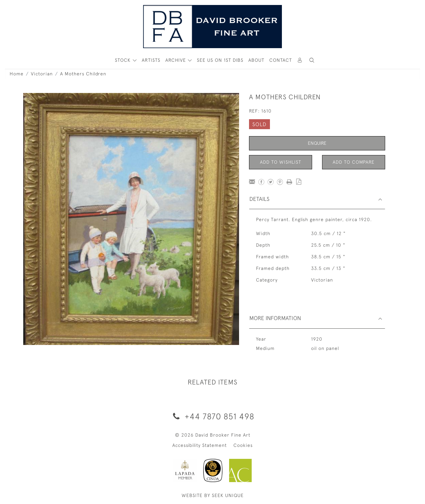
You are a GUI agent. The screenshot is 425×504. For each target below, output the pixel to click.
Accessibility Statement (200, 445)
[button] (312, 60)
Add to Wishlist (281, 162)
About (256, 60)
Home (17, 74)
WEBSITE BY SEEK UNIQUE (213, 495)
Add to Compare (354, 162)
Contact (281, 60)
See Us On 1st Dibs (220, 60)
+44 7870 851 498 (212, 416)
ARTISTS (151, 60)
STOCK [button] (124, 60)
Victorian (42, 74)
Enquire (317, 143)
